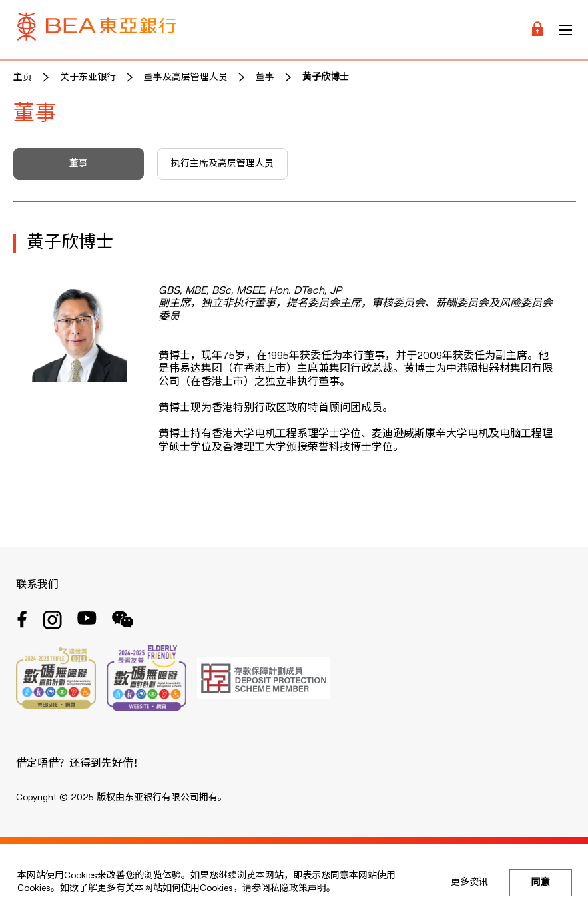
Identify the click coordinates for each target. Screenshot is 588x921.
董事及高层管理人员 (186, 77)
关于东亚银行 (88, 77)
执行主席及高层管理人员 (222, 164)
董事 (265, 77)
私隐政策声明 (298, 888)
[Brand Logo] (97, 30)
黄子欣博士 (326, 77)
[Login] (537, 30)
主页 (23, 77)
